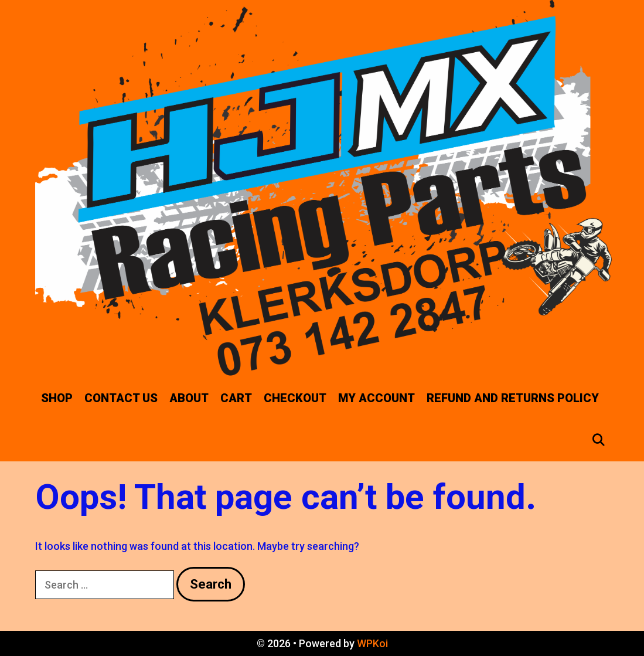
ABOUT (189, 398)
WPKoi (372, 643)
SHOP (57, 398)
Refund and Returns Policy (513, 398)
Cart (236, 398)
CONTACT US (121, 398)
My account (376, 398)
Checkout (295, 398)
